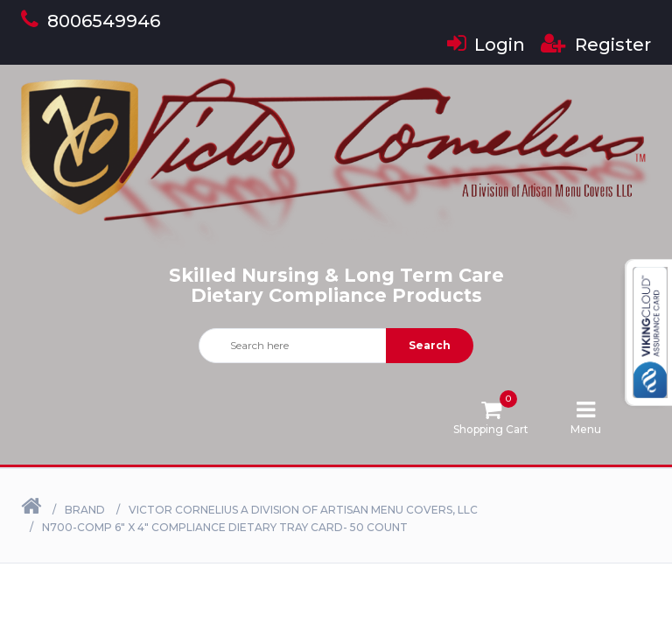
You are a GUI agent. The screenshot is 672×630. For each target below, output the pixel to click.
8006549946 (91, 21)
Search (430, 345)
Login (486, 45)
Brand (85, 510)
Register (596, 45)
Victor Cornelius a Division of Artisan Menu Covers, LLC (303, 510)
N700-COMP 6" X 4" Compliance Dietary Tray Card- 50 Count (225, 527)
